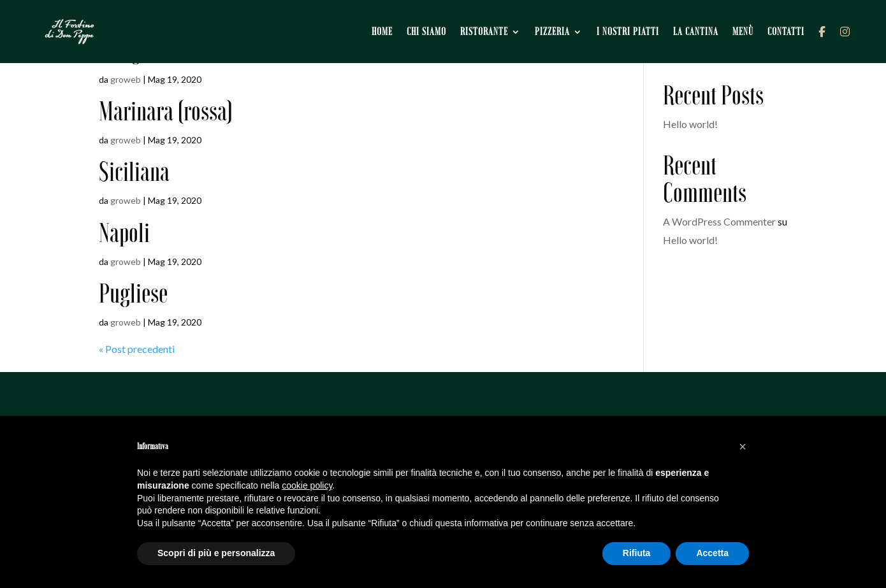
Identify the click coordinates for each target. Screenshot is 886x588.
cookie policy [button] (307, 485)
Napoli (124, 233)
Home (382, 32)
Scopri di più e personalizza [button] (216, 553)
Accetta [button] (712, 553)
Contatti (786, 32)
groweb (126, 79)
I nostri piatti (628, 32)
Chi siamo (426, 32)
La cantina (696, 32)
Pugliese (133, 293)
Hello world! (690, 124)
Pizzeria (552, 32)
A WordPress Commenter (719, 221)
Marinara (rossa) (166, 111)
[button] (743, 447)
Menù (743, 32)
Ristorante (484, 32)
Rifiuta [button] (637, 553)
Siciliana (134, 172)
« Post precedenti (137, 349)
